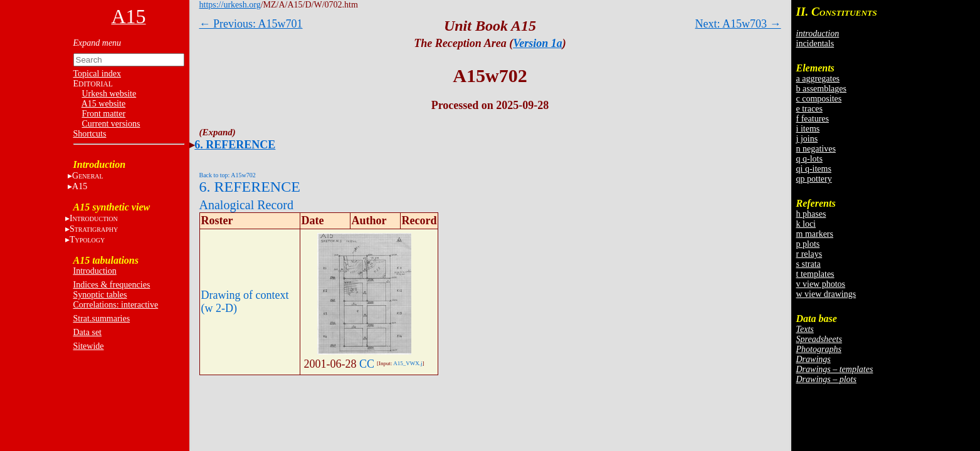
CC (367, 364)
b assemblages (821, 89)
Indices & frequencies (112, 285)
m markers (815, 234)
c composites (819, 99)
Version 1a (538, 43)
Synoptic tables (100, 295)
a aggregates (818, 79)
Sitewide (89, 346)
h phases (811, 214)
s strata (809, 264)
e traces (809, 109)
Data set (87, 332)
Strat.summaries (102, 319)
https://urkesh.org (230, 5)
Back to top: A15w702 (228, 175)
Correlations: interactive (116, 305)
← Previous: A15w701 (251, 24)
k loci (806, 224)
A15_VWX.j (408, 363)
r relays (809, 254)
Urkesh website (109, 94)
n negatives (816, 149)
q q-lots (809, 159)
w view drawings (826, 294)
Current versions (111, 124)
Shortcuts (90, 134)
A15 (80, 186)
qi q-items (814, 169)
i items (808, 129)
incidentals (815, 44)
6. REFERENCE (235, 145)
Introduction (95, 271)
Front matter (104, 114)
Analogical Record (247, 205)
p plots (808, 244)
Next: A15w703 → (738, 24)
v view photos (821, 284)
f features (813, 119)
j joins (807, 139)
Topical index (97, 74)
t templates (815, 274)
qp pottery (814, 179)
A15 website (103, 104)
